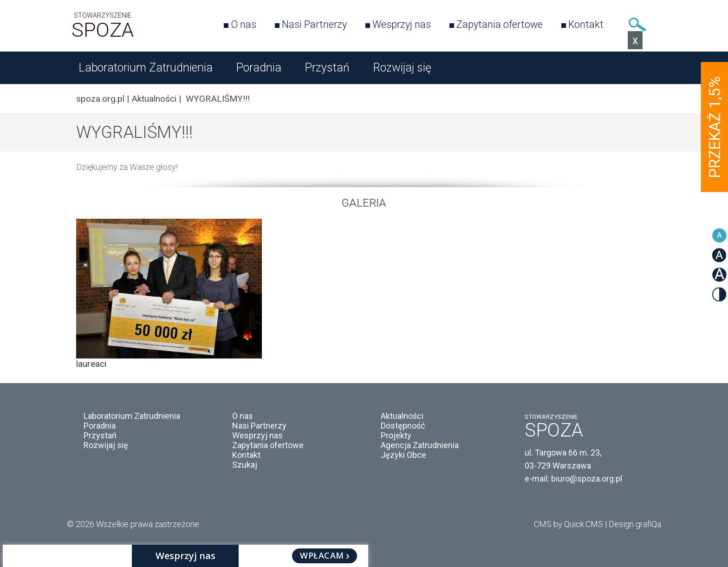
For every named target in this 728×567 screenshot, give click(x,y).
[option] (364, 294)
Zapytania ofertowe (500, 24)
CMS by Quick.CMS (569, 524)
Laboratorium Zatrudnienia (146, 68)
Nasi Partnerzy (314, 24)
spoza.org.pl (100, 99)
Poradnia (259, 68)
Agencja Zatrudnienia (420, 445)
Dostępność (403, 426)
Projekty (396, 435)
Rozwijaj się (402, 68)
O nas (244, 24)
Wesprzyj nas (402, 24)
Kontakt (586, 24)
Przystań (327, 68)
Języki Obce (403, 455)
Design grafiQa (635, 524)
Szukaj (637, 24)
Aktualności (154, 99)
